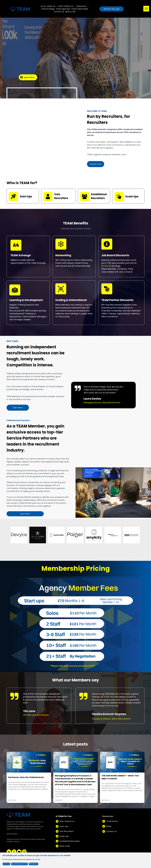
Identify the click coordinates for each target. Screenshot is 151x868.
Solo (57, 194)
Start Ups (26, 196)
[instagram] (24, 852)
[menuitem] (43, 6)
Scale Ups (132, 196)
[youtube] (19, 852)
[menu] (146, 9)
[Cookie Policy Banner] (75, 860)
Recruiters (61, 198)
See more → (13, 800)
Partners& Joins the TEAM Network (26, 777)
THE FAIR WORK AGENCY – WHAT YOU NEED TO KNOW (120, 777)
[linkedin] (9, 852)
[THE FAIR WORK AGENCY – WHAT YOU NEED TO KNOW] (122, 762)
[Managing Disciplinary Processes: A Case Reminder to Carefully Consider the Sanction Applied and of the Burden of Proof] (75, 762)
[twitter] (14, 852)
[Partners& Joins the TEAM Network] (29, 762)
